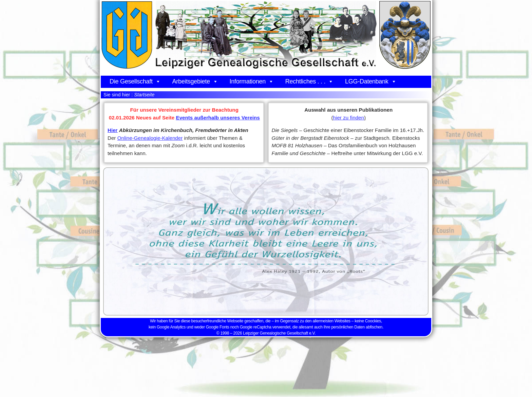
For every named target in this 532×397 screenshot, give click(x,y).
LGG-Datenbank (371, 81)
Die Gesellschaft (135, 81)
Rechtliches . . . (309, 81)
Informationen (252, 81)
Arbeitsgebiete (195, 81)
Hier (113, 130)
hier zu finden (349, 118)
